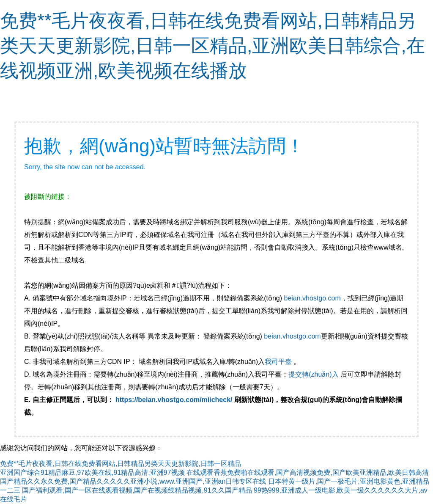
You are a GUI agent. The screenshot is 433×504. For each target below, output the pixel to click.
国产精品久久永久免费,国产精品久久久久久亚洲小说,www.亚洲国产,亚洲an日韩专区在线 (133, 481)
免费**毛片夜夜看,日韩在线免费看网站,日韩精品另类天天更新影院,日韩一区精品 (121, 464)
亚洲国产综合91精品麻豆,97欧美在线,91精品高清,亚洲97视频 (92, 472)
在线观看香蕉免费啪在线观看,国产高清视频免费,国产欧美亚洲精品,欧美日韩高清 (308, 472)
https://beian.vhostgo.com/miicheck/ (174, 400)
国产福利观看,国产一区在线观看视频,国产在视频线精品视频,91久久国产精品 (137, 490)
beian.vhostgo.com (312, 298)
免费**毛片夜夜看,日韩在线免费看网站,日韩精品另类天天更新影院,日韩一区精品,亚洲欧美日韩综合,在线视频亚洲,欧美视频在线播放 (212, 45)
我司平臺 (279, 362)
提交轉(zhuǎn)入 (313, 374)
